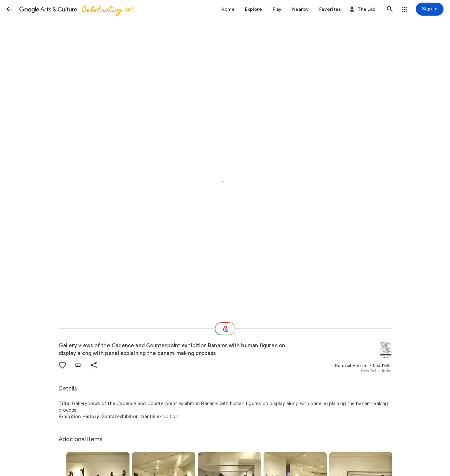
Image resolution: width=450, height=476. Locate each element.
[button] (9, 9)
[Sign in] (430, 9)
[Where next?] (225, 329)
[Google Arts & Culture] (76, 9)
